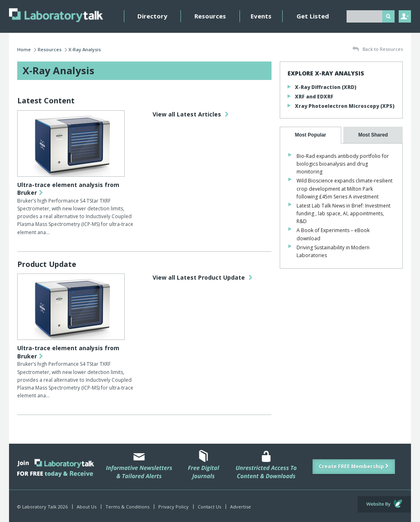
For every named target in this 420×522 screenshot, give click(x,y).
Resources (210, 16)
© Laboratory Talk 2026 (42, 507)
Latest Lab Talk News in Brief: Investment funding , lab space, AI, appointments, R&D (344, 213)
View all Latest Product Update (203, 277)
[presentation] (310, 135)
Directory (152, 16)
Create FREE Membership (354, 466)
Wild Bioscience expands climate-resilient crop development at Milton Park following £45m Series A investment (345, 188)
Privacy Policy (173, 507)
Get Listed (313, 16)
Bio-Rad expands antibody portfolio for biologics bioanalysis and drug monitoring (343, 164)
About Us (87, 507)
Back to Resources (378, 49)
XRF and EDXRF (314, 97)
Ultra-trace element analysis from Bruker (68, 189)
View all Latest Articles (191, 114)
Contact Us (209, 507)
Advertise (241, 507)
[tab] (310, 135)
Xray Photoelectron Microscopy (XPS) (345, 106)
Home (24, 49)
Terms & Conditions (127, 507)
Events (261, 16)
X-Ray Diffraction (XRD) (326, 87)
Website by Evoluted (384, 504)
